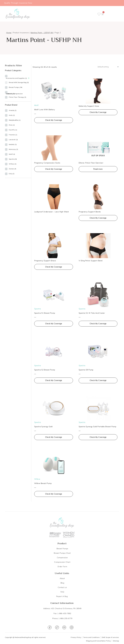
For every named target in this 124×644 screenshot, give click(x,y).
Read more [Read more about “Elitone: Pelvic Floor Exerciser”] (98, 170)
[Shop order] (106, 67)
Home (9, 33)
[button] (105, 14)
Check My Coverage (54, 121)
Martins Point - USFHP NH (42, 33)
